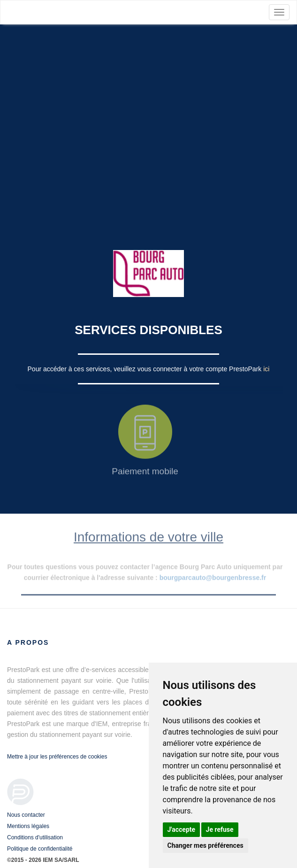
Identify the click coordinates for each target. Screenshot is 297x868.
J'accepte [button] (182, 829)
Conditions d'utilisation (35, 837)
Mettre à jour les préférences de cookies (57, 757)
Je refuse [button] (220, 829)
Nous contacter (26, 815)
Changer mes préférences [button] (206, 845)
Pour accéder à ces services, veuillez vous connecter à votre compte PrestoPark (146, 369)
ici (266, 369)
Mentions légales (28, 826)
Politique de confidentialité (40, 849)
